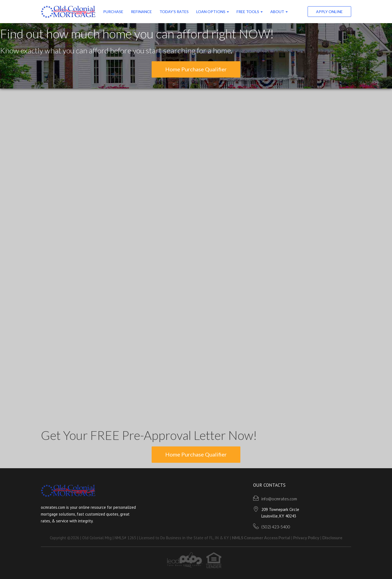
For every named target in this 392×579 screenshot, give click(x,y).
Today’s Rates (174, 12)
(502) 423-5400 (276, 527)
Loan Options (213, 12)
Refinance (141, 12)
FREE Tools (250, 12)
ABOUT (279, 12)
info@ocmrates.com (279, 499)
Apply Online (329, 12)
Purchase (113, 12)
